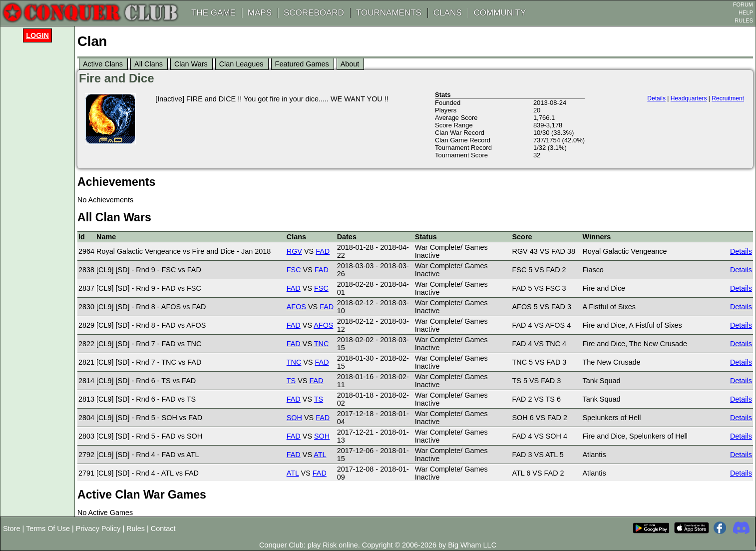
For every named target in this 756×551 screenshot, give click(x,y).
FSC (294, 270)
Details (656, 98)
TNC (322, 344)
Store (11, 529)
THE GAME (213, 13)
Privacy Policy (98, 529)
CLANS (448, 13)
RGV (294, 251)
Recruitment (728, 98)
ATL (320, 455)
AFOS (296, 307)
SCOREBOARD (314, 13)
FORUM (743, 4)
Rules (136, 529)
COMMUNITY (500, 13)
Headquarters (689, 98)
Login (37, 35)
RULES (744, 20)
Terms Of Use (48, 529)
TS (291, 381)
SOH (294, 418)
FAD (323, 251)
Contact (163, 529)
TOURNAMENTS (389, 13)
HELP (746, 12)
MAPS (260, 13)
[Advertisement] (40, 196)
